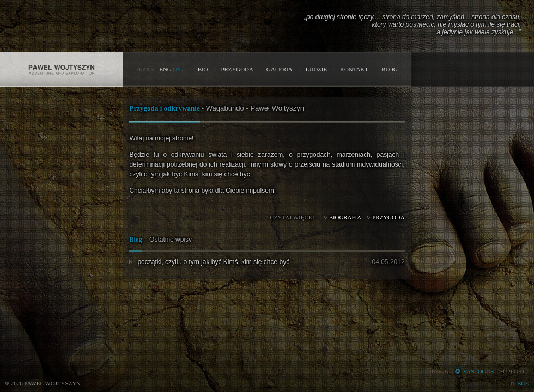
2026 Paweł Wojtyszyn (46, 383)
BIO (203, 69)
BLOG (390, 69)
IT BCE (519, 383)
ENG (165, 69)
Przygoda (388, 217)
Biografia (345, 217)
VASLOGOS (479, 371)
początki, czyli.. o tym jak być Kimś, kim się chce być (213, 262)
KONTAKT (354, 69)
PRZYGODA (237, 69)
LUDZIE (316, 69)
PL (179, 69)
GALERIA (280, 69)
